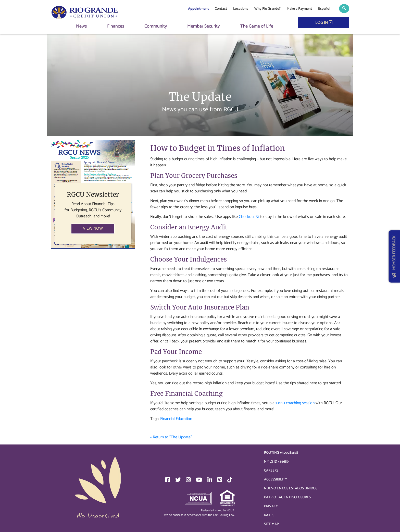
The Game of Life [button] (257, 26)
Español (324, 9)
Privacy (271, 506)
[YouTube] (199, 480)
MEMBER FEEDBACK (394, 256)
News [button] (82, 26)
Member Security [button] (204, 26)
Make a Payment (299, 9)
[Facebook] (168, 480)
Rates (269, 515)
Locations (241, 9)
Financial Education (176, 419)
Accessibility (276, 480)
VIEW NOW (93, 228)
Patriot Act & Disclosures (287, 497)
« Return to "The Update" (171, 437)
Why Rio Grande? (267, 9)
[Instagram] (188, 480)
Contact (221, 9)
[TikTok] (230, 480)
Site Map (271, 524)
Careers (271, 471)
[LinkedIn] (210, 480)
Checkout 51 (249, 217)
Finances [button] (116, 26)
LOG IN (324, 23)
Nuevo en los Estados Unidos (291, 488)
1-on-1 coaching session (295, 403)
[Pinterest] (220, 480)
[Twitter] (178, 480)
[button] (344, 9)
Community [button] (156, 26)
